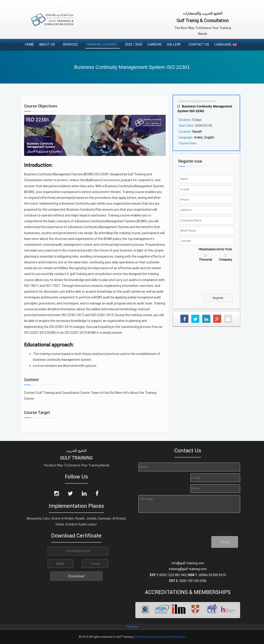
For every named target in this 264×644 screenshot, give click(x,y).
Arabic (199, 137)
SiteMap (132, 627)
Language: (227, 44)
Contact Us (199, 44)
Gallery (175, 44)
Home (29, 44)
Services (72, 44)
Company (226, 260)
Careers (155, 44)
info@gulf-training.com (188, 563)
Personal (206, 260)
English (209, 137)
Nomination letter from (215, 249)
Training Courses (103, 44)
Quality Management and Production (197, 101)
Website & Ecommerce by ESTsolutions (160, 637)
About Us (48, 44)
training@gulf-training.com (188, 569)
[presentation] (214, 281)
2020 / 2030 (134, 44)
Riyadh (197, 132)
